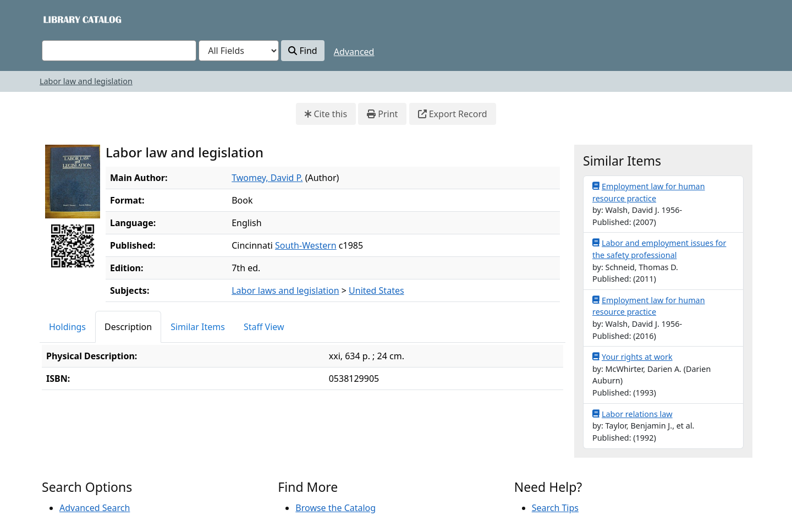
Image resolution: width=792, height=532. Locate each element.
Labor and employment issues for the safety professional (659, 249)
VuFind (61, 19)
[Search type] (239, 51)
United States (376, 290)
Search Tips (555, 508)
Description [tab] (128, 327)
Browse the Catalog (335, 508)
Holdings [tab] (67, 327)
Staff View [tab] (264, 327)
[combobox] (119, 51)
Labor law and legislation (86, 81)
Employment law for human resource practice (649, 192)
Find (302, 51)
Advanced (354, 52)
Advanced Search (95, 508)
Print (382, 114)
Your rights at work (632, 357)
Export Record (453, 114)
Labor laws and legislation (285, 290)
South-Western (306, 245)
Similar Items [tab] (198, 327)
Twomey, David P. (267, 178)
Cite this (326, 114)
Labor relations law (632, 414)
